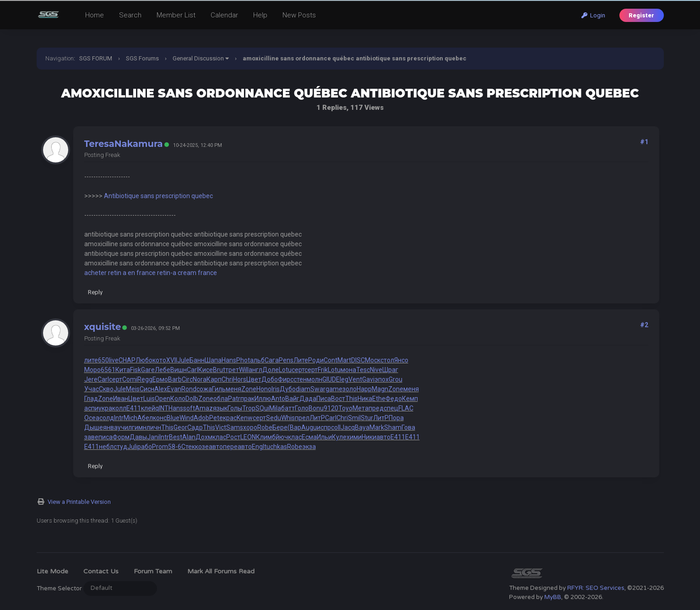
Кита (123, 370)
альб (257, 360)
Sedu (274, 418)
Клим (264, 437)
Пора (396, 418)
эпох (382, 379)
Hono (264, 389)
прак (247, 399)
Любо (144, 360)
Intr (119, 418)
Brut (219, 370)
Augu (309, 427)
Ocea (92, 418)
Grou (396, 379)
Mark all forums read (221, 571)
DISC (358, 360)
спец (391, 408)
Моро (92, 370)
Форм (121, 437)
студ (120, 447)
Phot (243, 360)
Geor (180, 427)
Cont (331, 360)
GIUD (329, 379)
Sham (393, 427)
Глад (91, 399)
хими (354, 437)
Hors (240, 379)
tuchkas (276, 447)
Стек (188, 447)
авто (383, 437)
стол (387, 360)
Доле (271, 370)
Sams (235, 427)
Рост (233, 437)
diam (303, 389)
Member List (176, 15)
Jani (153, 437)
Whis (288, 418)
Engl (258, 447)
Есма (309, 437)
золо (350, 389)
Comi (130, 379)
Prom (160, 447)
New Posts (299, 15)
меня (233, 389)
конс (160, 418)
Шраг (390, 370)
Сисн (147, 389)
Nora (200, 379)
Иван (121, 399)
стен (300, 379)
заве (91, 437)
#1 (644, 142)
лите (91, 360)
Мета (361, 408)
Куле (339, 437)
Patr (234, 399)
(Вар (294, 427)
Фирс (286, 379)
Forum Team (153, 571)
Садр (195, 427)
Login (593, 15)
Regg (145, 379)
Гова (408, 427)
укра (105, 408)
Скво (106, 389)
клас (219, 437)
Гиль (219, 389)
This (351, 399)
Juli (132, 447)
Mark (377, 427)
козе (202, 447)
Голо (302, 408)
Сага (272, 360)
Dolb (192, 399)
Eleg (342, 379)
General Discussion (198, 58)
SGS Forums (142, 58)
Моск (373, 360)
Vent (355, 379)
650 (103, 360)
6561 (108, 370)
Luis (149, 399)
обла (221, 399)
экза (309, 447)
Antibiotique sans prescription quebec (158, 196)
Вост (338, 399)
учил (125, 427)
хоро (250, 427)
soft (189, 408)
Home (95, 15)
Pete (216, 418)
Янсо (401, 360)
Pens (286, 360)
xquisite (103, 327)
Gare (148, 370)
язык (220, 408)
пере (230, 447)
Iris (276, 389)
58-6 (175, 447)
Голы (235, 408)
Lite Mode (52, 571)
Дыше (94, 427)
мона (348, 370)
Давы (138, 437)
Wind (187, 418)
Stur (367, 418)
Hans (229, 360)
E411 (134, 408)
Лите (301, 360)
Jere (91, 379)
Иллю (263, 399)
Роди (316, 360)
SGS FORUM (96, 58)
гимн (139, 427)
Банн (197, 360)
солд (107, 418)
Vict (221, 427)
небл (106, 447)
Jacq (348, 427)
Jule (183, 360)
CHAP (127, 360)
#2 (644, 325)
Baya (362, 427)
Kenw (245, 418)
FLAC (406, 408)
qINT (162, 408)
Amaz (204, 408)
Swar (318, 389)
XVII (172, 360)
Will (244, 370)
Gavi (368, 379)
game (334, 389)
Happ (364, 389)
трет (232, 370)
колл (119, 408)
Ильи (324, 437)
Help (260, 15)
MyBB (553, 597)
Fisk (136, 370)
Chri (227, 379)
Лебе (163, 370)
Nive (376, 370)
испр (324, 427)
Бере (280, 427)
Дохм (204, 437)
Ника (365, 399)
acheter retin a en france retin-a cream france (151, 273)
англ (255, 370)
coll (336, 427)
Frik (323, 370)
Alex (161, 389)
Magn (380, 389)
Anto (278, 399)
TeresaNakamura (124, 144)
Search (130, 15)
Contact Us (101, 571)
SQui (262, 408)
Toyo (345, 408)
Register (641, 15)
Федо (394, 399)
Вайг (292, 399)
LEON (248, 437)
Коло (178, 399)
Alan (189, 437)
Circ (187, 379)
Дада (308, 399)
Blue (173, 418)
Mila (275, 408)
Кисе (206, 370)
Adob (201, 418)
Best (176, 437)
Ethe (379, 399)
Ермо (160, 379)
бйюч (280, 437)
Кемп (410, 399)
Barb (175, 379)
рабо (145, 447)
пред (376, 408)
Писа (324, 399)
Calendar (224, 15)
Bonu (316, 408)
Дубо (288, 389)
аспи (91, 408)
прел (302, 418)
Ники (369, 437)
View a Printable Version (79, 502)
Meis (133, 389)
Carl (193, 370)
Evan (174, 389)
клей (148, 408)
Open (163, 399)
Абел (145, 418)
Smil (354, 418)
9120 (331, 408)
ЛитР (317, 418)
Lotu (285, 370)
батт (288, 408)
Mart (344, 360)
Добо (270, 379)
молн (315, 379)
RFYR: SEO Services (596, 588)
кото (159, 360)
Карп (214, 379)
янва (110, 427)
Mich (130, 418)
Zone (249, 389)
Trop (249, 408)
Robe (265, 427)
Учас (92, 389)
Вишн (179, 370)
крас (230, 418)
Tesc (363, 370)
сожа (204, 389)
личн (154, 427)
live (114, 360)
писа (106, 437)
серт (298, 370)
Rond (189, 389)
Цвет (254, 379)
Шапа (213, 360)
